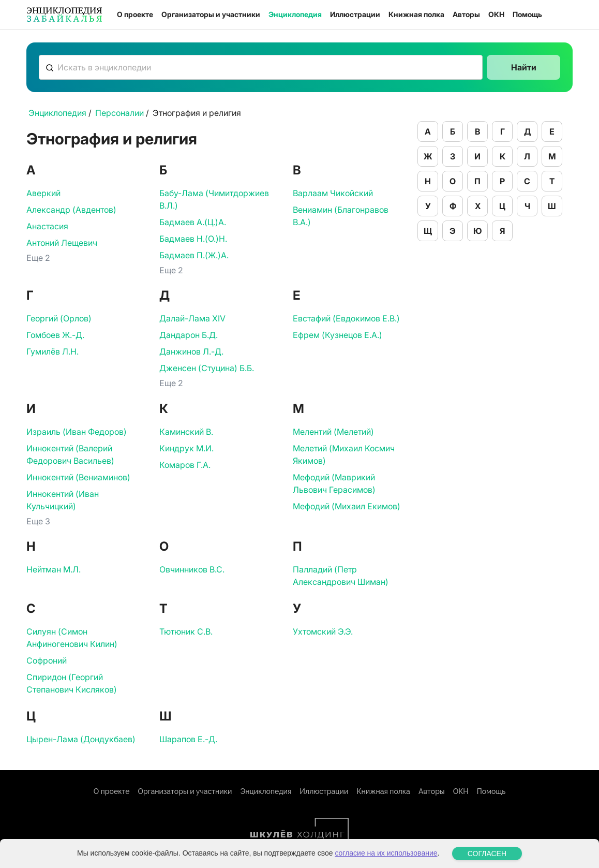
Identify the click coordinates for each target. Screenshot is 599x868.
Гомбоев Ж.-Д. (55, 335)
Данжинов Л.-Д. (191, 351)
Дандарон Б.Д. (189, 335)
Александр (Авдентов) (71, 210)
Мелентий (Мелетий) (333, 432)
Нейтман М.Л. (54, 569)
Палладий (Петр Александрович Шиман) (341, 576)
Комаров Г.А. (185, 465)
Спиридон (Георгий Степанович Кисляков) (72, 683)
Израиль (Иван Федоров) (77, 432)
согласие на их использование (386, 859)
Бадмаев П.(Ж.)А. (194, 255)
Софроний (47, 660)
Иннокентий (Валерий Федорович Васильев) (70, 454)
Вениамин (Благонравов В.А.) (341, 216)
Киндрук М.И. (186, 448)
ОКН (496, 14)
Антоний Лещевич (62, 243)
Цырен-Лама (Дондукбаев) (81, 739)
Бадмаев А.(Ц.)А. (193, 222)
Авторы (466, 14)
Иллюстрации (355, 14)
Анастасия (47, 226)
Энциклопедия (295, 14)
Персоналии (119, 113)
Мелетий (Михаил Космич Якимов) (344, 454)
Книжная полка (416, 14)
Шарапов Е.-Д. (188, 739)
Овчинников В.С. (192, 569)
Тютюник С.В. (186, 631)
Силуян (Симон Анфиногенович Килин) (72, 638)
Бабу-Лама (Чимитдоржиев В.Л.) (214, 199)
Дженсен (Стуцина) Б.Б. (207, 368)
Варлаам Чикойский (333, 193)
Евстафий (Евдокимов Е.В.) (346, 318)
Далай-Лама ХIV (192, 318)
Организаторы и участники (211, 14)
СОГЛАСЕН (487, 859)
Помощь (527, 14)
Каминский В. (186, 432)
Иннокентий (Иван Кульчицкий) (63, 500)
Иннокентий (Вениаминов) (78, 477)
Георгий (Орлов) (59, 318)
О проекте (135, 14)
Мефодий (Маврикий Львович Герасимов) (334, 483)
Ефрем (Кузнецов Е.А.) (338, 335)
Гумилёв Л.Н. (53, 351)
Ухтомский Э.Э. (323, 631)
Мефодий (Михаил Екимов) (347, 506)
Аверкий (43, 193)
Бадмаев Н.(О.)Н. (193, 239)
